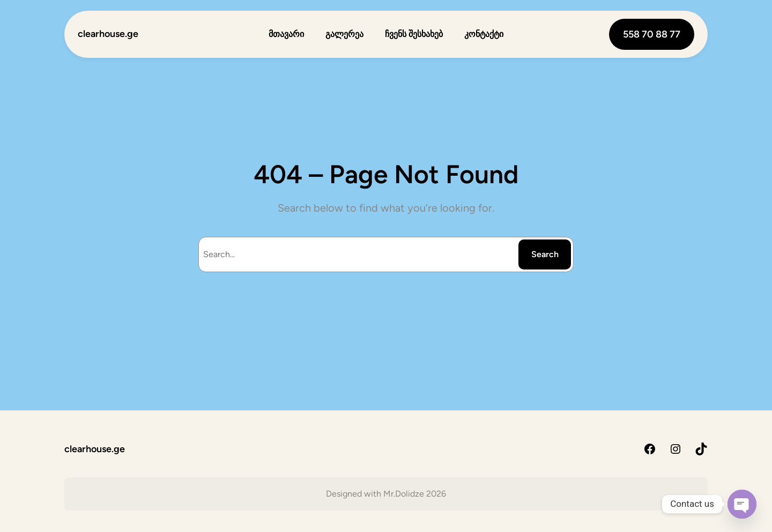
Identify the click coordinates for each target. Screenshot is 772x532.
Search (545, 254)
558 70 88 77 (652, 34)
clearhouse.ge (108, 34)
